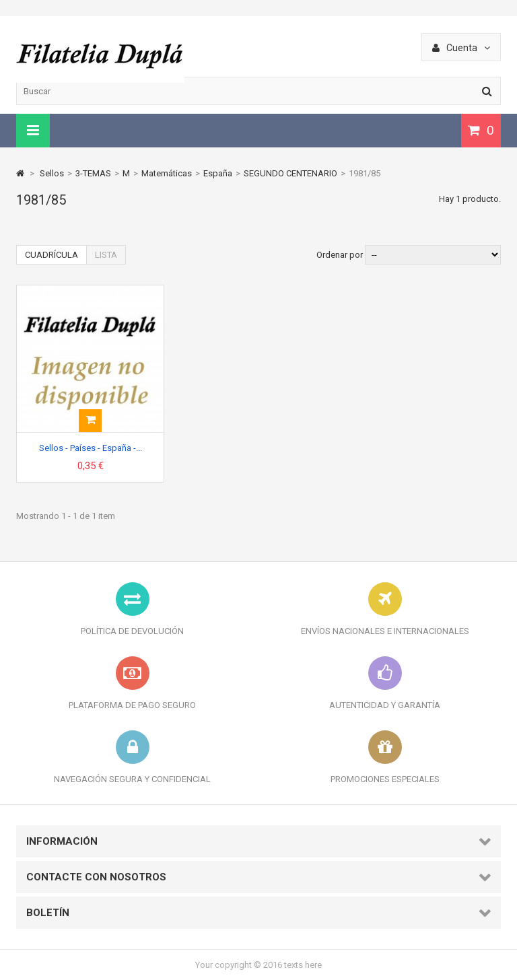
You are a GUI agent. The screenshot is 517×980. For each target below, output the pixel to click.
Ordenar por (340, 255)
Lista (106, 255)
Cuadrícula (51, 255)
